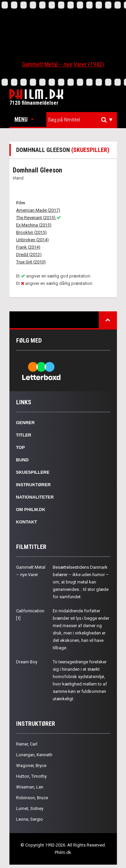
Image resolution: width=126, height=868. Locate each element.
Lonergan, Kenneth (34, 755)
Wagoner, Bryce (31, 765)
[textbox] (83, 120)
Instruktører (33, 485)
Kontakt (27, 522)
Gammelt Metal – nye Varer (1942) (63, 64)
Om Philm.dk (31, 509)
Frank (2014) (28, 247)
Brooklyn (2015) (31, 232)
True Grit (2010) (31, 262)
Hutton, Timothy (31, 776)
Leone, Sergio (30, 819)
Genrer (26, 423)
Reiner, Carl (27, 744)
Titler (24, 435)
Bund (23, 460)
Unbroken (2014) (32, 240)
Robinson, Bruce (32, 798)
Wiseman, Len (30, 787)
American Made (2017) (38, 210)
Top (21, 447)
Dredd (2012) (29, 254)
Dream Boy (27, 662)
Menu (24, 119)
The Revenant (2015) (38, 218)
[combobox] (82, 120)
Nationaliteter (35, 497)
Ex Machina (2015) (34, 225)
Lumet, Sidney (30, 808)
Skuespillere (33, 472)
